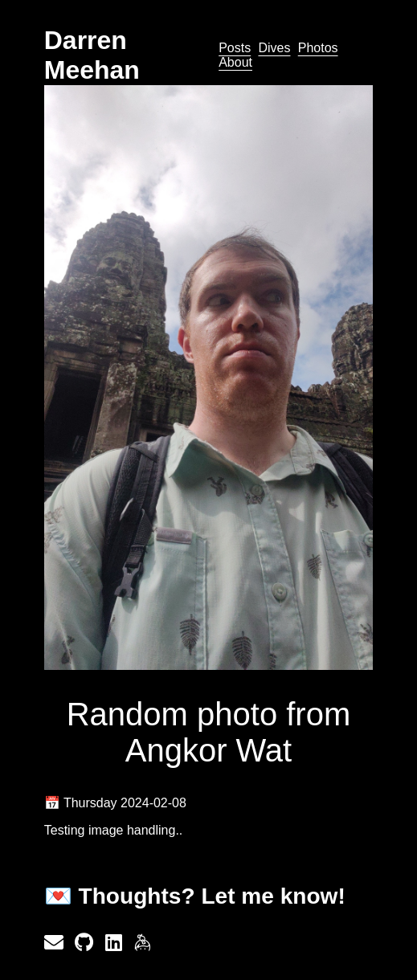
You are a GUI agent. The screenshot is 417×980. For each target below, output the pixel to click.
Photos (318, 48)
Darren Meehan (92, 55)
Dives (274, 48)
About (235, 62)
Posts (235, 48)
